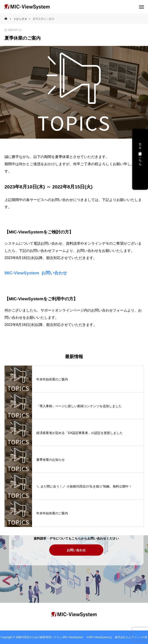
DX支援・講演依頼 (140, 150)
